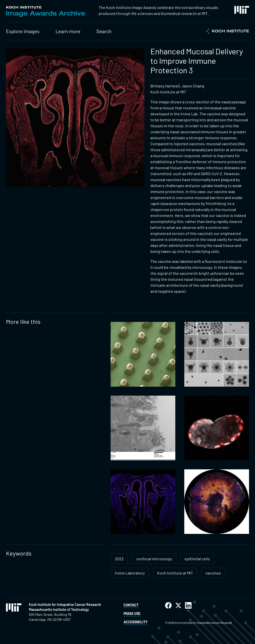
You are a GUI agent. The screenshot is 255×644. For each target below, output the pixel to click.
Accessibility (136, 622)
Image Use (132, 613)
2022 (119, 559)
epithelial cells (197, 559)
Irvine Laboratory (130, 573)
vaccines (213, 573)
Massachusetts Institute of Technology (59, 609)
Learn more (68, 31)
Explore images (23, 31)
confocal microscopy (154, 559)
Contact (131, 605)
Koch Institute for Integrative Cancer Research (65, 605)
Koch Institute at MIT (175, 573)
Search (104, 31)
